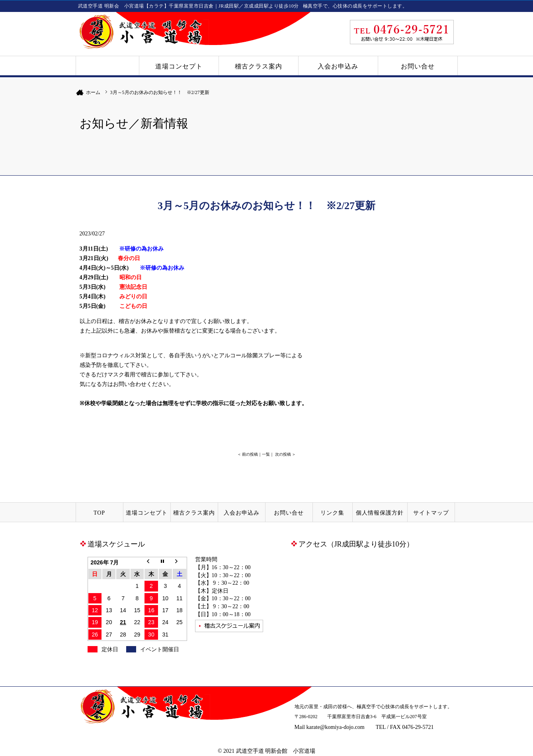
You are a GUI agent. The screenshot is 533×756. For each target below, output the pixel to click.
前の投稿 (250, 454)
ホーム (93, 92)
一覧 (266, 454)
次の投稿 (283, 454)
